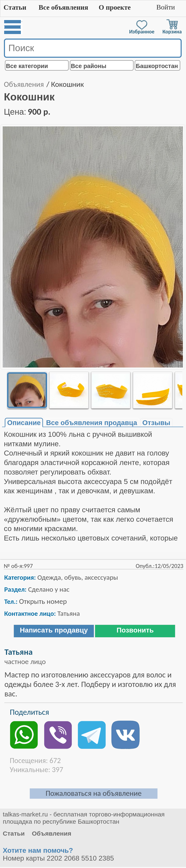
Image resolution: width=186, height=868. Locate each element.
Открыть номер (43, 601)
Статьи (15, 7)
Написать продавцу (54, 630)
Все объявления (63, 7)
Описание (24, 423)
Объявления (24, 84)
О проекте (115, 7)
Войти (166, 7)
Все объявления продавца (92, 423)
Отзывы (156, 423)
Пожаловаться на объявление (94, 793)
